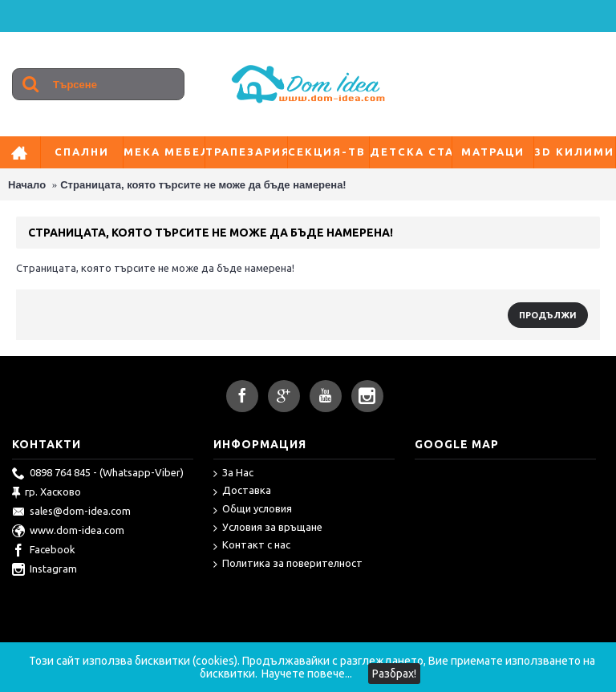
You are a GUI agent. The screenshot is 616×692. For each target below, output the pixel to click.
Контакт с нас (252, 546)
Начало (27, 185)
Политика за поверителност (288, 564)
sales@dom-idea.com (71, 512)
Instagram (45, 570)
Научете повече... (307, 674)
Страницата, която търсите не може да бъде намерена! (203, 185)
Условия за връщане (268, 528)
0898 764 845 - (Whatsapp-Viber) (98, 474)
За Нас (233, 473)
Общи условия (253, 510)
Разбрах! (394, 674)
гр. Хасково (47, 493)
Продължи (548, 315)
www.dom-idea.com (68, 532)
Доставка (242, 491)
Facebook (44, 551)
